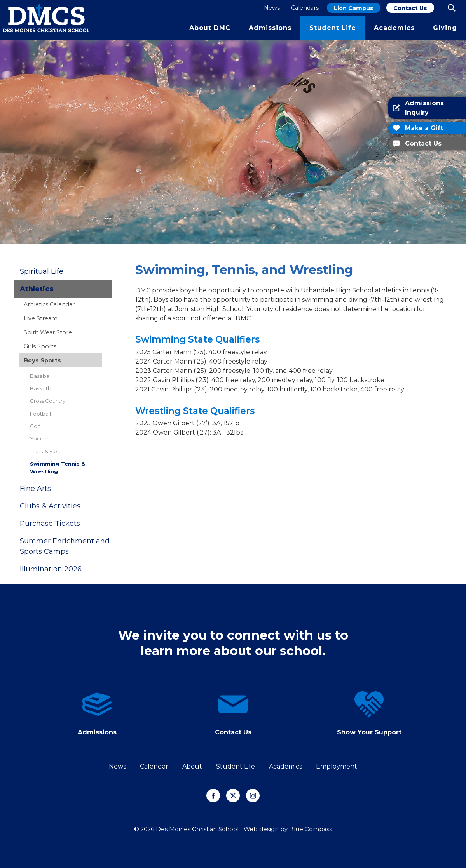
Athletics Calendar (49, 304)
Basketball (43, 388)
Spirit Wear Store (48, 332)
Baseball (41, 376)
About (192, 766)
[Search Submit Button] (451, 8)
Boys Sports (42, 360)
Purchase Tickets (50, 524)
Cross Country (48, 401)
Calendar (154, 766)
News (117, 766)
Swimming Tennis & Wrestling (58, 467)
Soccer (39, 438)
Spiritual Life (42, 271)
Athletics (37, 289)
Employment (337, 766)
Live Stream (41, 318)
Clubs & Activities (50, 506)
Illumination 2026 (51, 569)
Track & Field (46, 451)
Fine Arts (35, 489)
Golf (35, 426)
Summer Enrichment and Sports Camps (65, 546)
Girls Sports (40, 346)
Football (40, 414)
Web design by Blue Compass (288, 829)
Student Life (236, 766)
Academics (285, 766)
